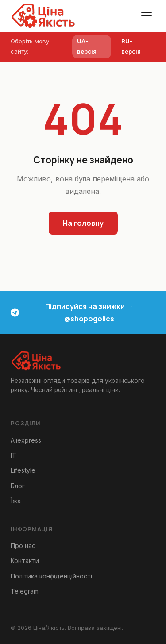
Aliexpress (26, 440)
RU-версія (131, 46)
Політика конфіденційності (51, 576)
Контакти (25, 561)
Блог (18, 486)
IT (14, 455)
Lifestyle (23, 470)
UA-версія (87, 46)
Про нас (23, 546)
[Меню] (147, 16)
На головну (83, 223)
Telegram (25, 591)
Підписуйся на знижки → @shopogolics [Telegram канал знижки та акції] (72, 312)
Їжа (16, 501)
